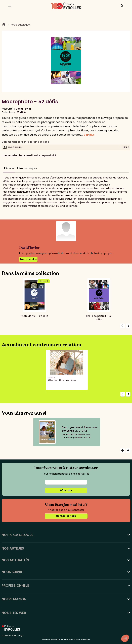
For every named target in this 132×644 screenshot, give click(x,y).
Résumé (9, 168)
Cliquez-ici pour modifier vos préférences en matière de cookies (66, 640)
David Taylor (23, 109)
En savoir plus (28, 259)
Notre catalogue (20, 25)
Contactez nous (66, 516)
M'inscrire (66, 490)
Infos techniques (27, 168)
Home (4, 25)
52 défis (21, 112)
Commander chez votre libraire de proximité (29, 155)
